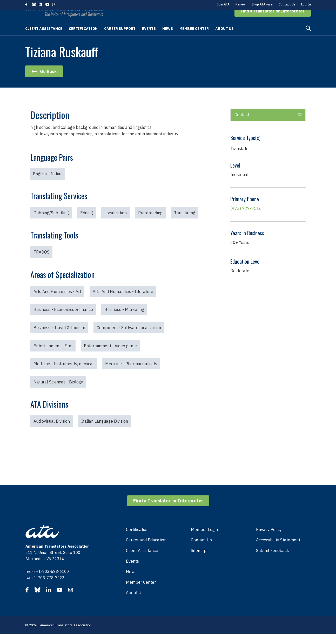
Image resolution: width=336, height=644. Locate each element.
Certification (83, 38)
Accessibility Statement (278, 550)
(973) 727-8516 (246, 218)
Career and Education (146, 550)
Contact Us (287, 4)
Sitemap (199, 560)
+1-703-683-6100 (52, 581)
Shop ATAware (262, 4)
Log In (306, 4)
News (168, 38)
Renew (241, 4)
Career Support (120, 38)
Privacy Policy (269, 539)
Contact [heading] (242, 124)
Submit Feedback (273, 560)
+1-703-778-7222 (48, 587)
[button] (273, 21)
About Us (224, 38)
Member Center (194, 38)
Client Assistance (44, 38)
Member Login (204, 539)
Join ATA (223, 4)
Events (149, 38)
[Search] (308, 38)
